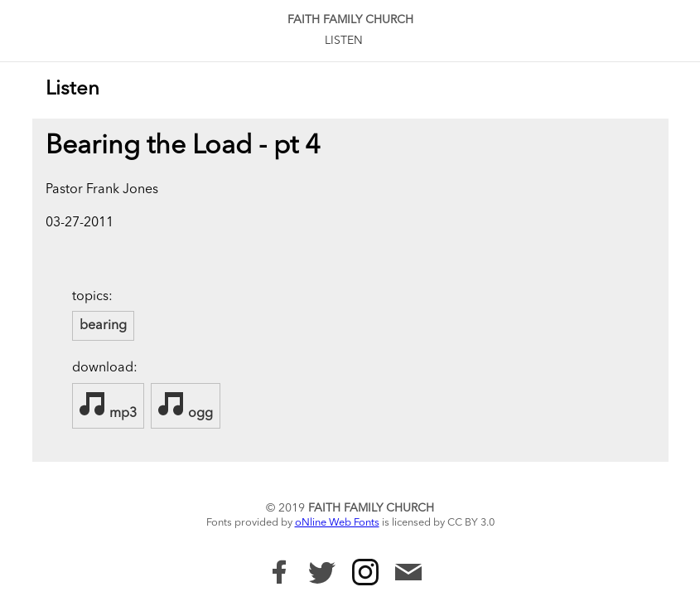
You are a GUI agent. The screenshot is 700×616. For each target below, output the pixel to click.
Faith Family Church (350, 20)
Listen (344, 41)
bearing (103, 326)
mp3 (108, 405)
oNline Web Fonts (337, 523)
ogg (186, 405)
